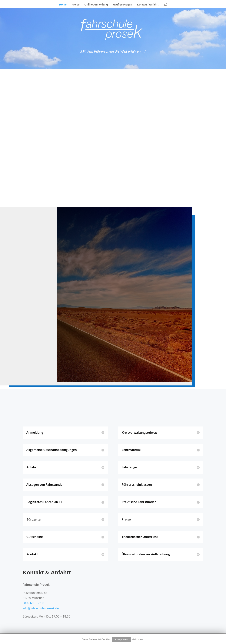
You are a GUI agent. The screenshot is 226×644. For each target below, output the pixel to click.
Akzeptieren (121, 639)
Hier (155, 182)
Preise (75, 5)
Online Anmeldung (96, 5)
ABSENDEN (72, 353)
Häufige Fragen (122, 5)
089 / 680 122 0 (33, 603)
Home (63, 5)
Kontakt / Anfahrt (148, 5)
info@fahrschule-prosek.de (41, 608)
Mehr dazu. (138, 639)
